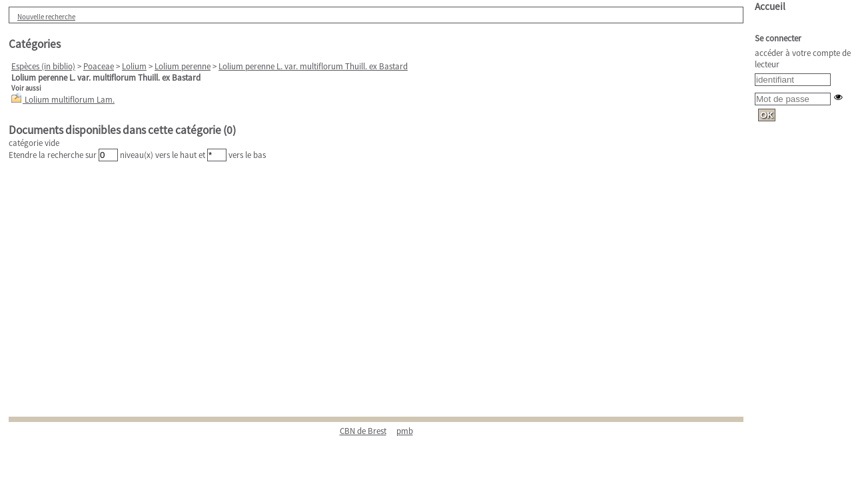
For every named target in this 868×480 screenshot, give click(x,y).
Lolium (134, 66)
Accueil (770, 6)
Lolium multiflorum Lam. (70, 100)
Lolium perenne (183, 66)
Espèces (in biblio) (43, 66)
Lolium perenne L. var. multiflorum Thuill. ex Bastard (313, 66)
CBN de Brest (363, 431)
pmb (405, 431)
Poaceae (99, 66)
